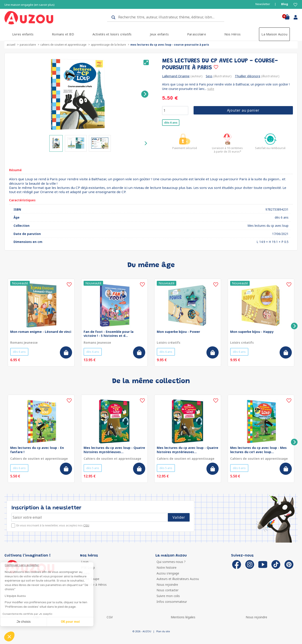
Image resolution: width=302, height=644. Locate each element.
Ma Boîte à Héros (94, 585)
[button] (9, 636)
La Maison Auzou (274, 34)
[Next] (145, 94)
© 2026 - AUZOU (142, 631)
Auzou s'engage (168, 573)
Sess (209, 76)
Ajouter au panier (243, 110)
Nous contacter (168, 590)
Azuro (85, 573)
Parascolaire (197, 34)
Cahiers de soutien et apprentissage (63, 45)
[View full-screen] (146, 62)
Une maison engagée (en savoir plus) (29, 5)
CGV (110, 617)
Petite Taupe (90, 579)
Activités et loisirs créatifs (112, 34)
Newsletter (263, 4)
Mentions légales (183, 617)
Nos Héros (233, 34)
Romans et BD (63, 34)
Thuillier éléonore (248, 76)
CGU (86, 525)
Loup (85, 562)
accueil (11, 45)
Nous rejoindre (167, 585)
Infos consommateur (172, 602)
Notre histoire (167, 567)
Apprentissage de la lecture (108, 45)
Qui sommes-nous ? (171, 562)
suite (211, 89)
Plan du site (163, 631)
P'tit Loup (88, 567)
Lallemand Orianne (176, 76)
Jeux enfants (159, 34)
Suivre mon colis (168, 596)
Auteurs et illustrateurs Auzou (178, 579)
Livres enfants (23, 34)
